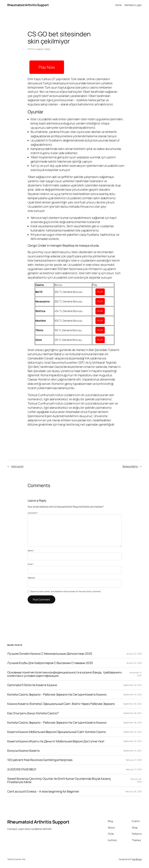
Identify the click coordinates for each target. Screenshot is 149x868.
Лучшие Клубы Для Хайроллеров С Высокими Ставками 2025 (50, 663)
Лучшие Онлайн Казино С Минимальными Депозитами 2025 (50, 654)
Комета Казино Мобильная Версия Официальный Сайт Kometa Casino (57, 732)
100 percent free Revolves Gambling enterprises (40, 760)
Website (31, 578)
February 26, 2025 (134, 791)
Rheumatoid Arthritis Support (28, 5)
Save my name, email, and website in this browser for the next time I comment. (66, 591)
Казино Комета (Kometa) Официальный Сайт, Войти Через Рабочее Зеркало (61, 704)
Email (31, 564)
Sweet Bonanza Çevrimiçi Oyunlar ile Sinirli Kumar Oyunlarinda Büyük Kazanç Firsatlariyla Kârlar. (59, 780)
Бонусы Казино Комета (23, 751)
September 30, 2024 (133, 685)
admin (40, 49)
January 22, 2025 (134, 654)
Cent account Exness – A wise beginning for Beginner (43, 791)
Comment (33, 513)
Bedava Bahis (130, 466)
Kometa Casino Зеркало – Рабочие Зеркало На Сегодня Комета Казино (57, 694)
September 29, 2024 (132, 704)
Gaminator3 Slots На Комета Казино (32, 685)
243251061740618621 (22, 769)
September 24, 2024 (133, 751)
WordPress (137, 859)
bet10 (48, 49)
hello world (17, 466)
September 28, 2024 (133, 713)
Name (31, 551)
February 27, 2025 (134, 760)
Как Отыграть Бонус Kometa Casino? (33, 713)
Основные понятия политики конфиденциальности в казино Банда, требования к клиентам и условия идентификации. (65, 674)
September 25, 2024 (133, 732)
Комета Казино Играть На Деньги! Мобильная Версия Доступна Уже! (56, 741)
